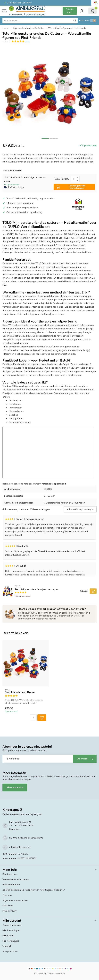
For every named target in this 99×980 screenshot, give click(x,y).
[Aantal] (33, 718)
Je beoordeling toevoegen (80, 509)
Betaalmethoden (11, 885)
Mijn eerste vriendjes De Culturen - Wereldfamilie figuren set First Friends (50, 28)
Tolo (5, 42)
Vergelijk (7, 946)
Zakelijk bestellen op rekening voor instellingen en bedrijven (34, 890)
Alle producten (10, 951)
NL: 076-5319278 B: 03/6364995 (26, 838)
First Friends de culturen (20, 692)
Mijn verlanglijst (11, 941)
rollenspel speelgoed (54, 484)
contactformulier (52, 613)
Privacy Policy (9, 911)
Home (5, 28)
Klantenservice (15, 787)
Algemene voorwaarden (15, 900)
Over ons (7, 895)
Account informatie (12, 925)
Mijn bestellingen (11, 930)
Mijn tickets (8, 936)
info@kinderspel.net (20, 847)
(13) (27, 41)
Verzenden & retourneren (16, 879)
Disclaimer (8, 906)
